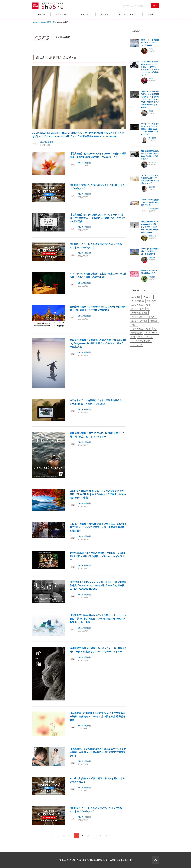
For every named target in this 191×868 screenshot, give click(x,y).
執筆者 (151, 15)
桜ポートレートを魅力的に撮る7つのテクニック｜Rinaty (150, 43)
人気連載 (105, 15)
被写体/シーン (62, 15)
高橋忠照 (152, 277)
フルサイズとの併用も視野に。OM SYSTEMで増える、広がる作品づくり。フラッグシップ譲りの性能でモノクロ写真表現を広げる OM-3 (150, 100)
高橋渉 (151, 111)
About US (115, 860)
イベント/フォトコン (128, 15)
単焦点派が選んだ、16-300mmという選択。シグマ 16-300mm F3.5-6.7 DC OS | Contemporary (150, 227)
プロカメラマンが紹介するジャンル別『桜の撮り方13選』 (150, 203)
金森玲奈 (152, 187)
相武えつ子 (153, 236)
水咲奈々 (152, 79)
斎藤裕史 (152, 258)
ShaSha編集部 (47, 142)
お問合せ (128, 860)
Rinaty (151, 49)
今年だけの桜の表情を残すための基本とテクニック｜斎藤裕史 (150, 252)
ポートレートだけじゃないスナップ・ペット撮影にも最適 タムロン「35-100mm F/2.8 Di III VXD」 (150, 129)
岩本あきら (153, 163)
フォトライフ (84, 15)
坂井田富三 (153, 138)
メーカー (41, 15)
